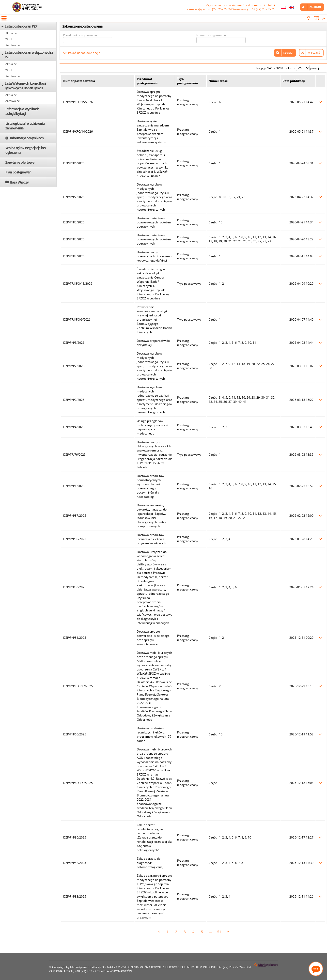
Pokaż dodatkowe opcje (84, 53)
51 (219, 932)
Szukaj (288, 53)
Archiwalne (13, 45)
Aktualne (11, 33)
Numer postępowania (211, 35)
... (211, 932)
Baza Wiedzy (19, 182)
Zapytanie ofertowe (20, 162)
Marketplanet (79, 967)
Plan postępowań (18, 172)
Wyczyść (314, 53)
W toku (10, 39)
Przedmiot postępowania (80, 35)
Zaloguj (315, 7)
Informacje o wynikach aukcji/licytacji (22, 111)
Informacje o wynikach (27, 138)
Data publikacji (294, 81)
